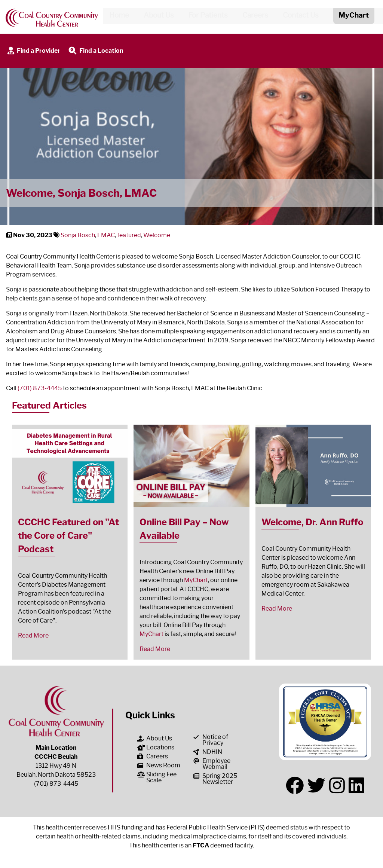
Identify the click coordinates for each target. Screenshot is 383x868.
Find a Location (95, 51)
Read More (33, 635)
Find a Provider (33, 51)
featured (129, 235)
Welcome (157, 235)
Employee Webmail (212, 764)
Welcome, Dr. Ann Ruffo (312, 522)
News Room (159, 765)
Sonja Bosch (78, 235)
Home (116, 16)
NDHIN (208, 752)
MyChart (196, 580)
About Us (156, 16)
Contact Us (298, 16)
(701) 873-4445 (40, 388)
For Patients (205, 16)
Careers (252, 16)
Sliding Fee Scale (157, 777)
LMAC (106, 235)
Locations (156, 747)
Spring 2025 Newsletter (215, 779)
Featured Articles (49, 405)
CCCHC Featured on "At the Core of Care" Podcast (68, 536)
